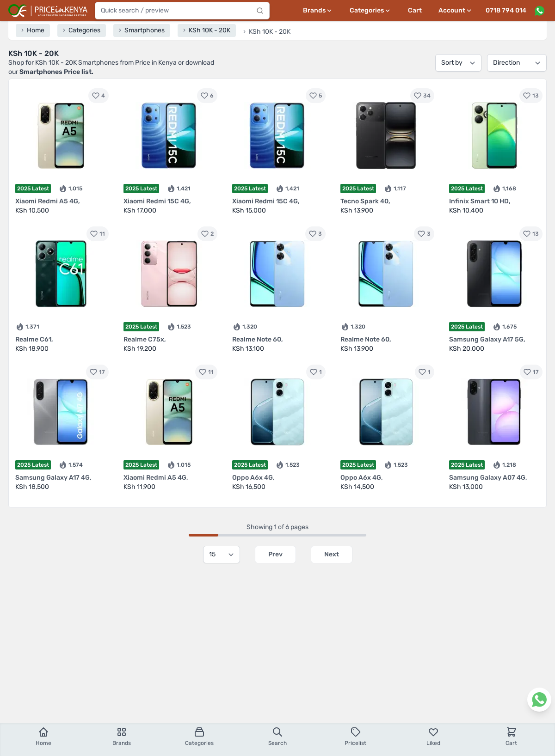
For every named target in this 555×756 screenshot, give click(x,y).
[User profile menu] (456, 11)
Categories (199, 736)
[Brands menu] (318, 11)
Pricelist (355, 736)
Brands (122, 736)
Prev (275, 554)
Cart (415, 10)
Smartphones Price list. (56, 72)
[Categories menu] (370, 11)
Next (332, 554)
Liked (433, 736)
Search (277, 736)
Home (43, 736)
